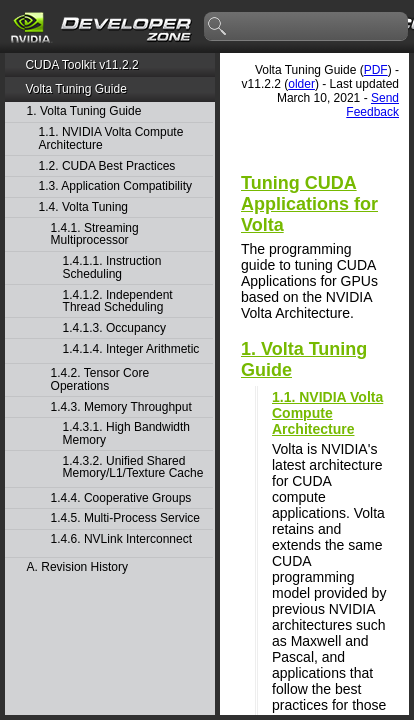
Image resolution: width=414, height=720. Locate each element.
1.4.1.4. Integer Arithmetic (131, 349)
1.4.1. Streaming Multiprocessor (95, 234)
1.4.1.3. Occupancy (114, 328)
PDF (376, 70)
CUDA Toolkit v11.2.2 (81, 65)
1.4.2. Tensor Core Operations (100, 379)
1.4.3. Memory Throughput (121, 407)
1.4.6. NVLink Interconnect (121, 539)
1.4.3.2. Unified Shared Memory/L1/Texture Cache (133, 467)
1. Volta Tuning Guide (84, 111)
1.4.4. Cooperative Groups (121, 498)
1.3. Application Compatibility (115, 186)
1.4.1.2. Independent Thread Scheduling (118, 301)
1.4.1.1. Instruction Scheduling (112, 267)
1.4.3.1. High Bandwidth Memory (126, 433)
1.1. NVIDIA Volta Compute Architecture (111, 138)
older (301, 84)
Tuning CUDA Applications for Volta (309, 204)
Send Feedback (372, 105)
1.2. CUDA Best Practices (107, 166)
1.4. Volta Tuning (83, 207)
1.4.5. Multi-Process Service (125, 518)
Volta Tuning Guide (75, 89)
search (218, 27)
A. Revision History (77, 567)
